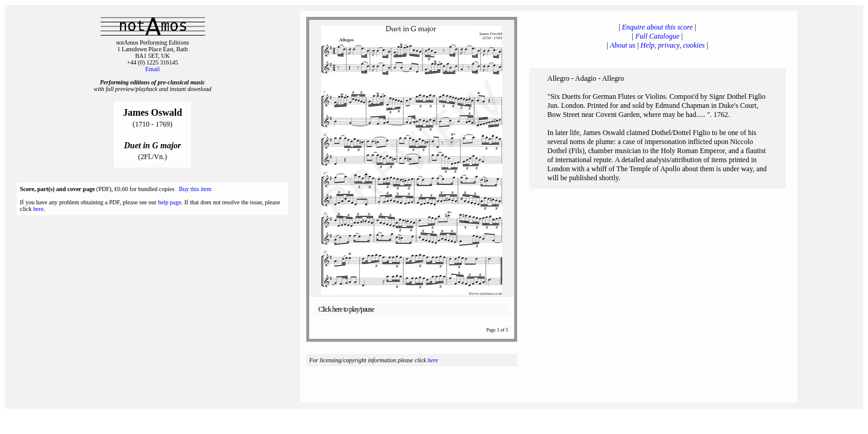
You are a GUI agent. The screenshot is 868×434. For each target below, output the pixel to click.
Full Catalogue (657, 36)
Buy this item (195, 189)
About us (623, 45)
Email (153, 69)
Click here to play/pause (346, 309)
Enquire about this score (657, 27)
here (38, 209)
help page (170, 202)
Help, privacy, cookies (673, 45)
